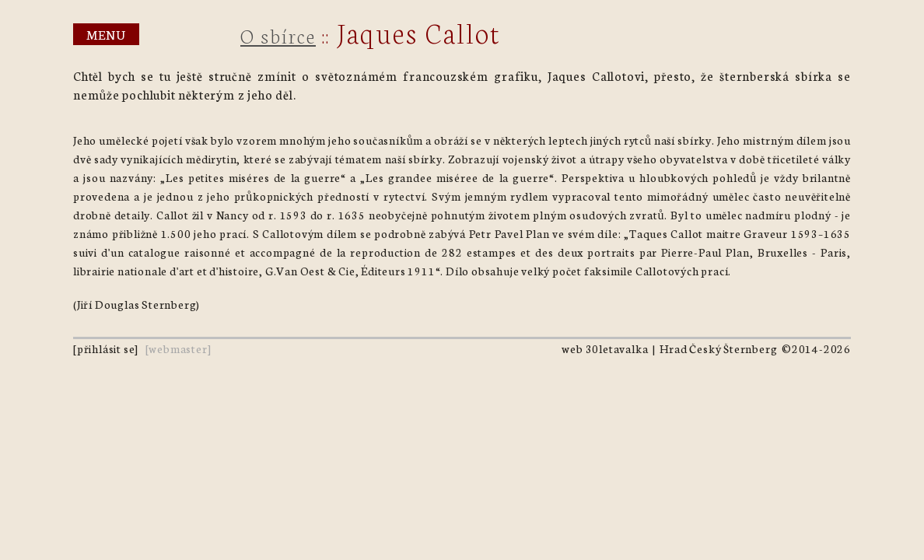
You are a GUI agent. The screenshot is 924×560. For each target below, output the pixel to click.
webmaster (178, 348)
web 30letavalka (605, 348)
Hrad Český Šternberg (718, 348)
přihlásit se (106, 348)
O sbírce (278, 35)
